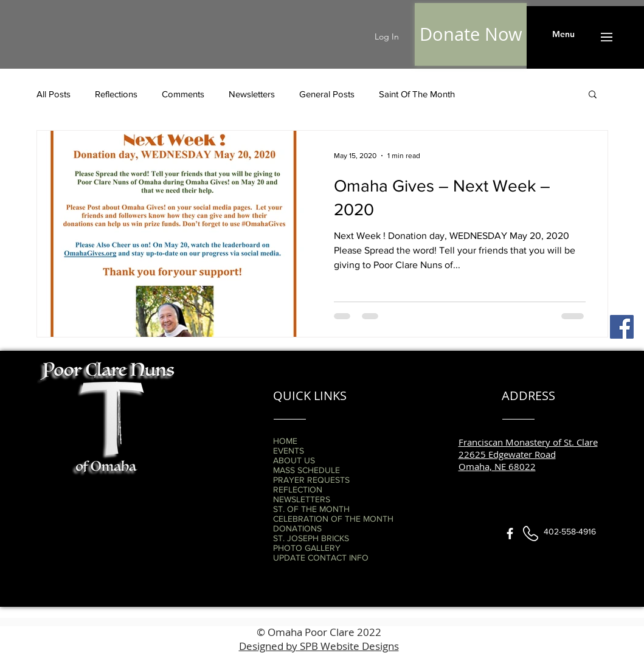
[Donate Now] (471, 34)
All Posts (54, 94)
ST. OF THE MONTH (311, 509)
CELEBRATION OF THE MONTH (333, 519)
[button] (563, 35)
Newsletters (252, 94)
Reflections (116, 94)
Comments (183, 94)
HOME (285, 441)
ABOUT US (294, 460)
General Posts (327, 94)
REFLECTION (298, 489)
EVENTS (289, 451)
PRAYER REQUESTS (311, 480)
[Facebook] (622, 327)
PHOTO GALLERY (307, 548)
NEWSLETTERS (302, 499)
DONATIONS (297, 528)
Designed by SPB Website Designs (319, 646)
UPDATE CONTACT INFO (321, 558)
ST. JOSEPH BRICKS (311, 538)
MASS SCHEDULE (306, 470)
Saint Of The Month (417, 94)
